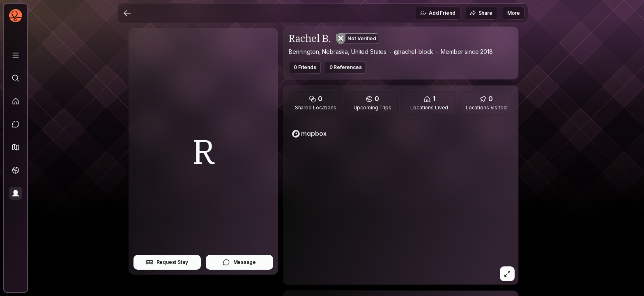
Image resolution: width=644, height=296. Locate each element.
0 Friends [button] (305, 67)
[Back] (127, 13)
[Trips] (16, 170)
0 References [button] (346, 67)
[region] (401, 202)
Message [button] (239, 262)
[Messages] (16, 124)
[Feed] (16, 101)
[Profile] (16, 193)
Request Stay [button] (167, 262)
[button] (16, 147)
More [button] (514, 13)
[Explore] (16, 78)
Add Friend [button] (437, 13)
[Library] (16, 55)
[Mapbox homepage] (309, 134)
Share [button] (481, 13)
